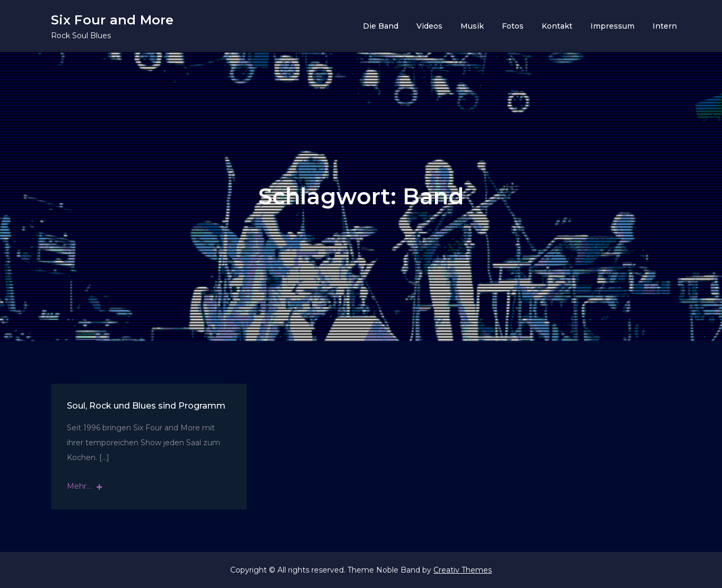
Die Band (381, 26)
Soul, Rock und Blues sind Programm (146, 406)
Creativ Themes (463, 570)
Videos (429, 26)
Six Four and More (112, 20)
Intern (665, 26)
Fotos (513, 26)
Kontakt (557, 26)
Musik (472, 26)
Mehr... (85, 486)
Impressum (612, 26)
